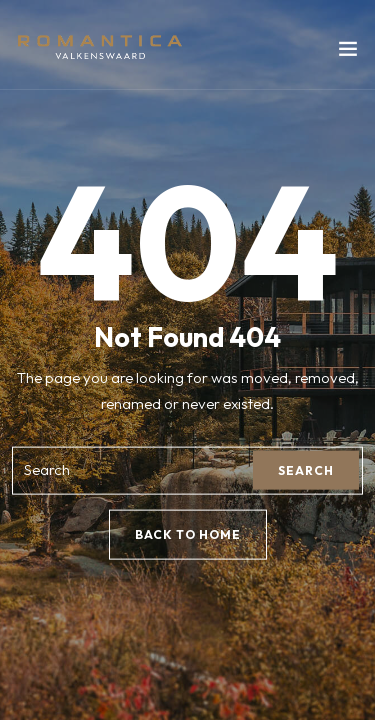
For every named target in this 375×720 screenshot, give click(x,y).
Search (306, 470)
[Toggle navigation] (348, 53)
